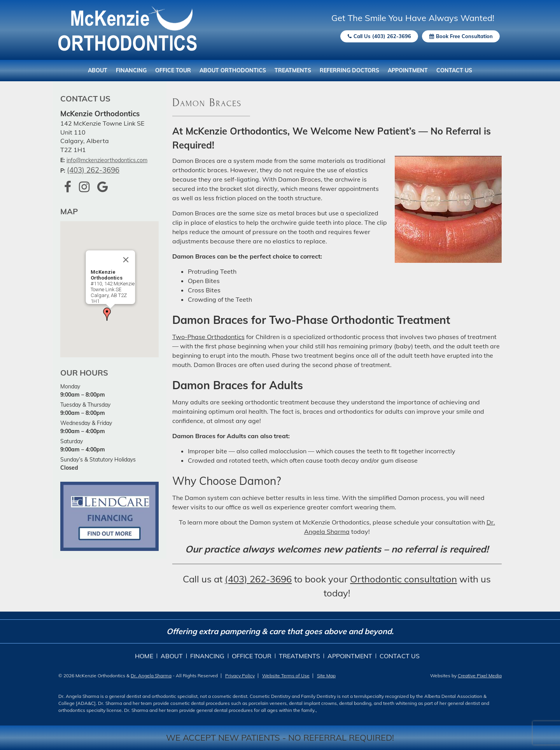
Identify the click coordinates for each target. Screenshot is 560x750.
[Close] (126, 260)
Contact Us (454, 70)
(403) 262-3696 (93, 170)
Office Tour (173, 70)
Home (144, 656)
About (98, 70)
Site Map (326, 676)
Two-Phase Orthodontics (208, 337)
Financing (131, 70)
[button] (107, 314)
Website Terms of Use (286, 676)
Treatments (293, 70)
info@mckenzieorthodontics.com (107, 160)
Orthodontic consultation (403, 579)
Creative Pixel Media (480, 676)
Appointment (408, 70)
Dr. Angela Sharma (151, 676)
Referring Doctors (349, 70)
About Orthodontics (233, 70)
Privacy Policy (240, 676)
